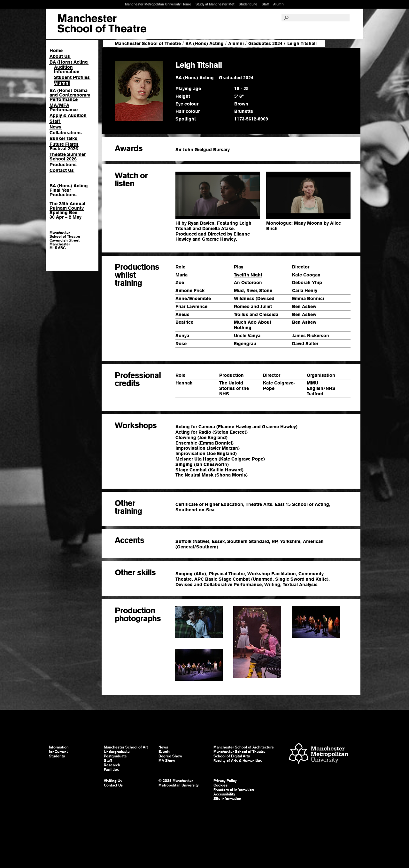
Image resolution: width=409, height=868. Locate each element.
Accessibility (224, 794)
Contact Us (62, 170)
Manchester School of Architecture (244, 747)
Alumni (279, 4)
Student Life (248, 4)
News (55, 127)
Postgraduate (115, 756)
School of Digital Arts (232, 756)
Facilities (111, 770)
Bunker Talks (63, 138)
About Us (60, 56)
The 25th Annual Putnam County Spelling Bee (67, 208)
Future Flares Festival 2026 (64, 146)
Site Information (227, 799)
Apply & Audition (68, 115)
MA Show (167, 761)
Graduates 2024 (265, 43)
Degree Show (170, 756)
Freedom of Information (234, 790)
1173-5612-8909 (251, 119)
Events (164, 752)
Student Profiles (72, 77)
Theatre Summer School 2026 (68, 157)
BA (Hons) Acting (69, 62)
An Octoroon (248, 283)
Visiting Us (113, 781)
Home (56, 50)
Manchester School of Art (102, 24)
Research (112, 765)
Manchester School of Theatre (148, 43)
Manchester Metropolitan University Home (158, 4)
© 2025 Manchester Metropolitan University (179, 783)
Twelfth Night (248, 275)
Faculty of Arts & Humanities (238, 761)
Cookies (220, 785)
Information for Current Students (59, 752)
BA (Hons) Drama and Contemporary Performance (70, 95)
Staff (265, 4)
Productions (63, 165)
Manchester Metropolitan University (319, 754)
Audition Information (67, 69)
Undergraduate (117, 752)
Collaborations (66, 133)
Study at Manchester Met (215, 4)
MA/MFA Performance (64, 107)
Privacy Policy (225, 781)
